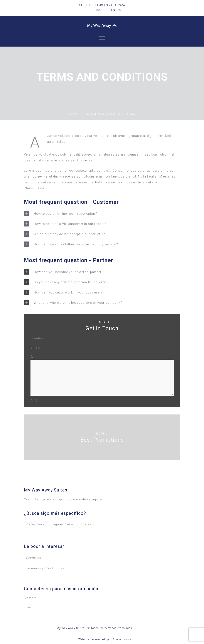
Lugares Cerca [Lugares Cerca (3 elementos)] (62, 524)
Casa (73, 114)
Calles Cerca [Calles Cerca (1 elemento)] (36, 524)
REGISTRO (94, 10)
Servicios (34, 558)
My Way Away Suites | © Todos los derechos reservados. (95, 628)
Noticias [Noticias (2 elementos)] (86, 524)
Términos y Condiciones (45, 568)
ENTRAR (117, 10)
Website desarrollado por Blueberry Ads (105, 639)
